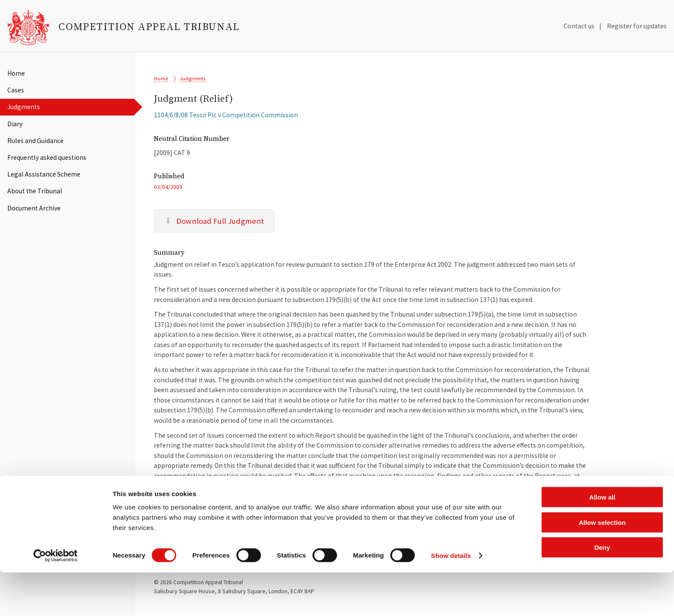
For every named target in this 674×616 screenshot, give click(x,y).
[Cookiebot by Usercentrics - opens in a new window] (56, 599)
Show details (451, 599)
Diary (15, 124)
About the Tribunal (35, 191)
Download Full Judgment (214, 229)
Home (16, 73)
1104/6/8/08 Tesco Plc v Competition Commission (226, 120)
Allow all (602, 541)
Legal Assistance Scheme (44, 174)
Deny (602, 591)
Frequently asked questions (47, 157)
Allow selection (602, 566)
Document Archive (34, 208)
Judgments (24, 107)
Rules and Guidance (35, 141)
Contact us (579, 26)
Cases (16, 90)
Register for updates (637, 26)
